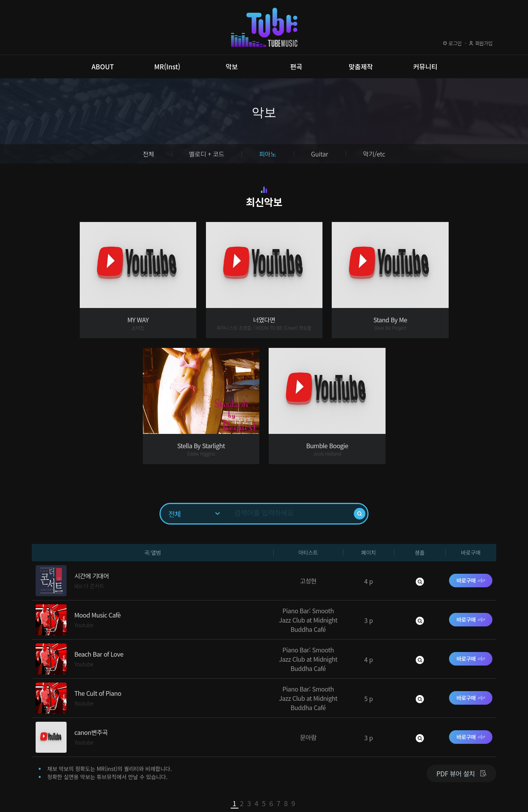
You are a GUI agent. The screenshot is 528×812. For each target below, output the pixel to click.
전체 (148, 154)
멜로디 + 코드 (207, 154)
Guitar (320, 154)
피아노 (267, 154)
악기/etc (374, 154)
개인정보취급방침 (96, 774)
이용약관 (51, 774)
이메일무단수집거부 (154, 774)
